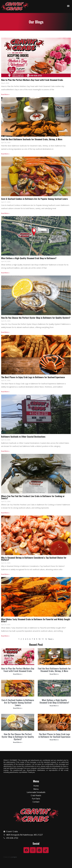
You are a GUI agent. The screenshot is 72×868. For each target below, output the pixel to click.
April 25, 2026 (6, 321)
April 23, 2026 (6, 501)
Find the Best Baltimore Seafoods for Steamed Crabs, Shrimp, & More (54, 670)
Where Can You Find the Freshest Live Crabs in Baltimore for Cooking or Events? (33, 497)
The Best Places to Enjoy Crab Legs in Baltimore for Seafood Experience (54, 735)
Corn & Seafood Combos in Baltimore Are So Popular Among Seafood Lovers (18, 703)
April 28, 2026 (6, 143)
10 (39, 639)
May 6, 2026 (5, 83)
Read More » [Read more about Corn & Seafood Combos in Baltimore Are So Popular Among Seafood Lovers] (18, 708)
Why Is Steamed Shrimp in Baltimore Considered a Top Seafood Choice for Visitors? (34, 559)
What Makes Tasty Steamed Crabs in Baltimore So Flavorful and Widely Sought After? (36, 620)
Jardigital (14, 857)
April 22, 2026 (6, 563)
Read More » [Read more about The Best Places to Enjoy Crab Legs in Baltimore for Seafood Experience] (54, 740)
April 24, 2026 (6, 440)
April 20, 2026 (6, 625)
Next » (51, 639)
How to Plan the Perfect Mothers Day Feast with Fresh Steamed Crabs (18, 670)
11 (43, 639)
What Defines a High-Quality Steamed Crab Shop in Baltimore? (54, 701)
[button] (68, 6)
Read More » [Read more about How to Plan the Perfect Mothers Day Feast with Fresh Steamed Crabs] (18, 674)
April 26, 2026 (6, 261)
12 (46, 639)
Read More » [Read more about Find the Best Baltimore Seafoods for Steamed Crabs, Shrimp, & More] (54, 674)
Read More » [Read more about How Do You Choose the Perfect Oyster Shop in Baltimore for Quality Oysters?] (18, 742)
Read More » (5, 94)
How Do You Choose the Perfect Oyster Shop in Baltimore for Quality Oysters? (18, 737)
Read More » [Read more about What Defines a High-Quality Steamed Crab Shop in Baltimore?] (54, 706)
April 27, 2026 (6, 202)
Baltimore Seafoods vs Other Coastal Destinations (23, 437)
